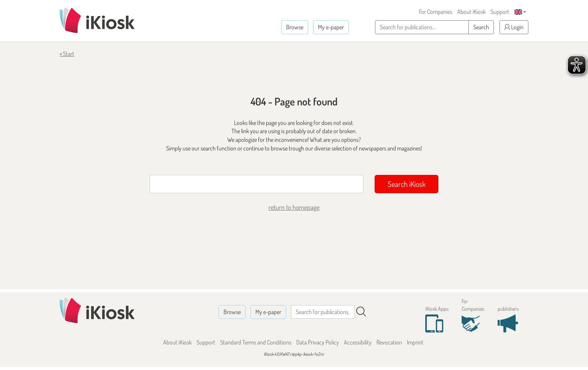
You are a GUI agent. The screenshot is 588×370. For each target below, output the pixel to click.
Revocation (389, 342)
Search (481, 27)
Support (500, 12)
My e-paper (331, 27)
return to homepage (294, 207)
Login (514, 27)
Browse (295, 27)
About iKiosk (471, 12)
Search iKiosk (407, 184)
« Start (67, 54)
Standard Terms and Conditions (256, 342)
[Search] (361, 312)
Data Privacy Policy (318, 342)
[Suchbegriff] (256, 184)
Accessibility (358, 342)
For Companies (436, 12)
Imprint (415, 342)
